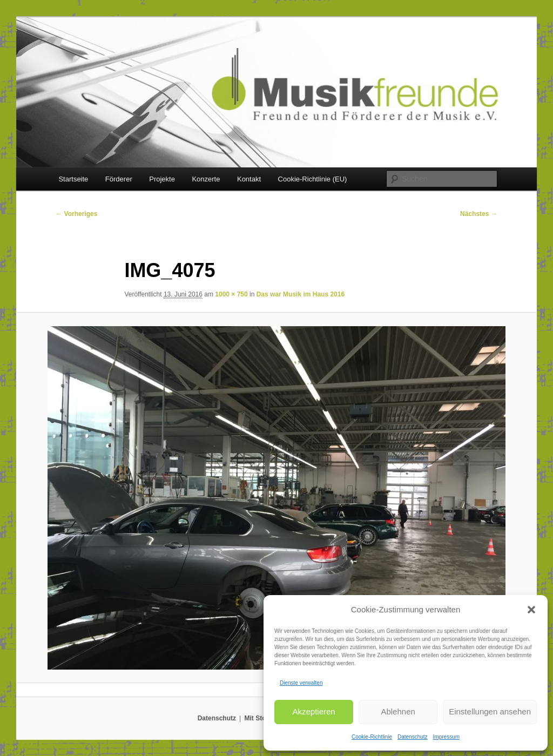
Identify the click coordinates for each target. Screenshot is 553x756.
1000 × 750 (231, 294)
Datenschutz (413, 737)
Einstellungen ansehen (490, 711)
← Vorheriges (76, 214)
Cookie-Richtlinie (372, 737)
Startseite (73, 179)
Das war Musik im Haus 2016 (301, 294)
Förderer (119, 179)
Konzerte (206, 179)
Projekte (162, 179)
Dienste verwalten (301, 683)
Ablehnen (398, 711)
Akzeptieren (313, 711)
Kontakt (249, 179)
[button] (531, 610)
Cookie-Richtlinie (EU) (313, 179)
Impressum (446, 737)
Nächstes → (479, 214)
